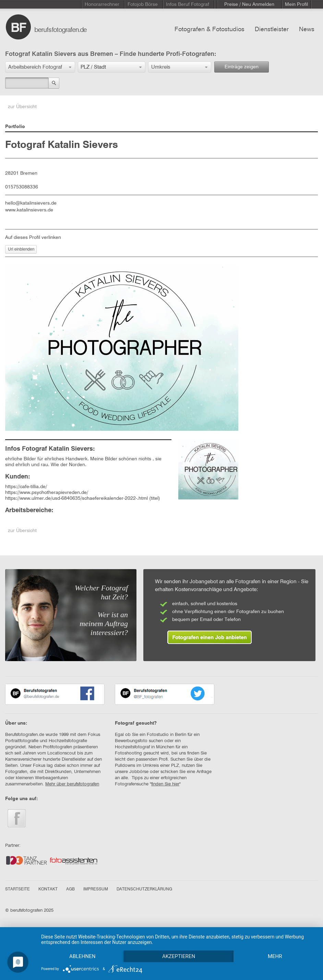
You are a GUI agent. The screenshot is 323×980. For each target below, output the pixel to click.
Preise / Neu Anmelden (249, 4)
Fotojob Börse (143, 4)
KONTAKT (48, 889)
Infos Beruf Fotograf (188, 4)
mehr (275, 956)
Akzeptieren (179, 956)
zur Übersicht (22, 107)
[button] (40, 67)
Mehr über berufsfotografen (72, 784)
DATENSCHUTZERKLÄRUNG (144, 889)
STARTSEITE (17, 889)
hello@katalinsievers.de (31, 203)
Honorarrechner (102, 4)
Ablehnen (82, 956)
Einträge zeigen (242, 67)
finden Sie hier (165, 784)
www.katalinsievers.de (29, 210)
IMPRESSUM (96, 889)
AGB (70, 889)
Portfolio (15, 127)
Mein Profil (296, 4)
